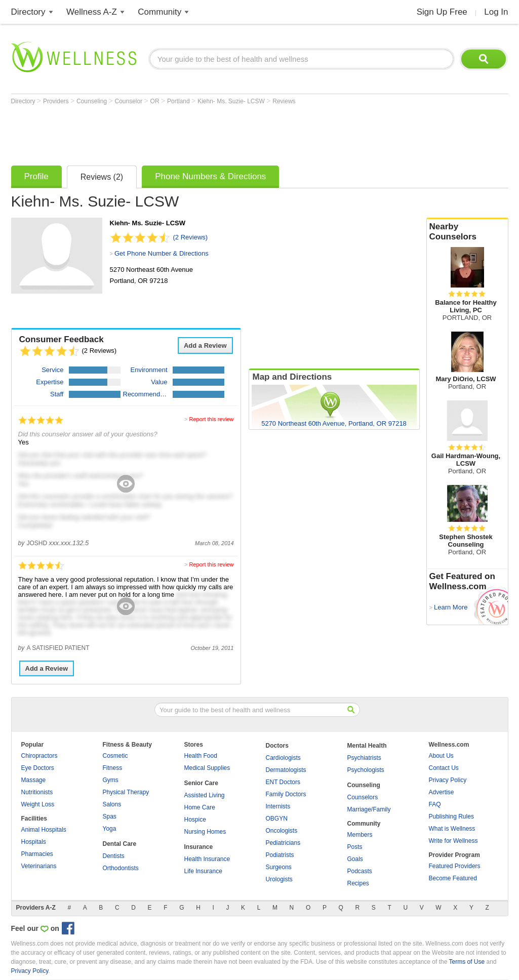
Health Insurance (207, 859)
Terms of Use (467, 962)
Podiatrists (280, 855)
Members (360, 835)
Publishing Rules (451, 816)
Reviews (284, 101)
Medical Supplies (207, 768)
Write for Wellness (453, 841)
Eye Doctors (38, 768)
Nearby (467, 232)
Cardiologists (283, 758)
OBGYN (277, 819)
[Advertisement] (195, 133)
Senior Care (201, 783)
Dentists (114, 856)
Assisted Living (205, 795)
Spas (110, 816)
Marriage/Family (369, 809)
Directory (28, 12)
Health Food (201, 756)
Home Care (200, 807)
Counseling (92, 101)
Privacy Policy (448, 780)
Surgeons (279, 867)
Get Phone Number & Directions (162, 253)
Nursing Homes (205, 832)
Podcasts (360, 871)
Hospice (195, 820)
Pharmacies (37, 854)
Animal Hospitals (44, 830)
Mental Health (367, 746)
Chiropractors (39, 756)
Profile (36, 176)
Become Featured (453, 878)
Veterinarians (39, 866)
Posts (355, 847)
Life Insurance (203, 871)
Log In (496, 12)
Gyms (111, 780)
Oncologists (282, 831)
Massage (34, 780)
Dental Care (120, 844)
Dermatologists (286, 770)
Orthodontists (121, 868)
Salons (112, 804)
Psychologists (366, 770)
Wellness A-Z (92, 12)
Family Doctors (286, 794)
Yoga (110, 829)
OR (156, 101)
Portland (179, 101)
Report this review (211, 419)
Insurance (199, 847)
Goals (355, 859)
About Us (441, 756)
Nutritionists (37, 792)
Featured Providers (455, 866)
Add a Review (205, 345)
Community (159, 12)
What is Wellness (452, 829)
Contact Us (444, 768)
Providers (57, 101)
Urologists (279, 879)
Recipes (358, 883)
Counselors (363, 797)
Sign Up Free (442, 12)
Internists (278, 806)
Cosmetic (115, 756)
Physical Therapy (126, 792)
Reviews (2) (102, 177)
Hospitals (34, 842)
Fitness (113, 768)
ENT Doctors (283, 782)
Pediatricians (283, 843)
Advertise (442, 792)
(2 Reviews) (191, 237)
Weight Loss (38, 804)
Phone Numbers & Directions (210, 176)
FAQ (435, 804)
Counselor (129, 101)
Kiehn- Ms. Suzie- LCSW (232, 101)
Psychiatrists (364, 758)
